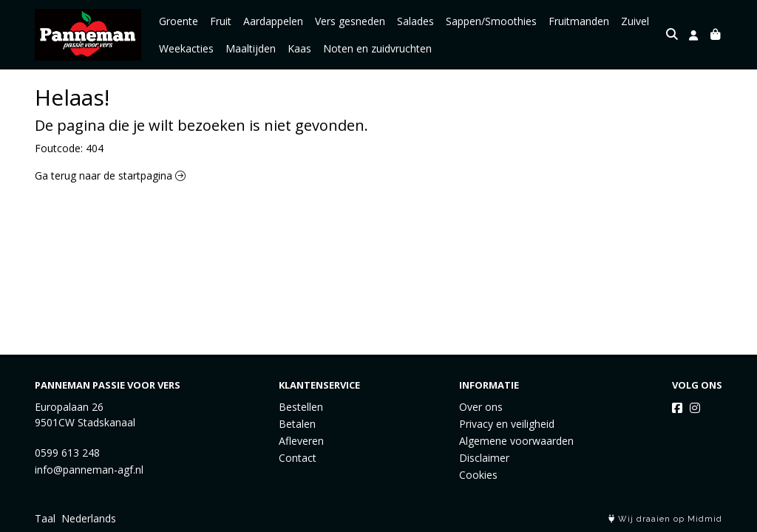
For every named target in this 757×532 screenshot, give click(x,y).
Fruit (221, 21)
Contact (298, 458)
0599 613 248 (67, 453)
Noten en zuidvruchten (377, 48)
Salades (415, 21)
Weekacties (186, 48)
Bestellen (301, 407)
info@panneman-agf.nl (89, 470)
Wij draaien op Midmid (665, 519)
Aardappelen (273, 21)
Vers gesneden (350, 21)
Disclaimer (484, 458)
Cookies (478, 475)
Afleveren (301, 441)
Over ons (481, 407)
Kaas (299, 48)
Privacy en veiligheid (507, 424)
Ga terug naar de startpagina (110, 175)
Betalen (297, 424)
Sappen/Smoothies (491, 21)
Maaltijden (251, 48)
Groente (179, 21)
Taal (45, 518)
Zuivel (635, 21)
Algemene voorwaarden (516, 441)
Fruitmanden (579, 21)
